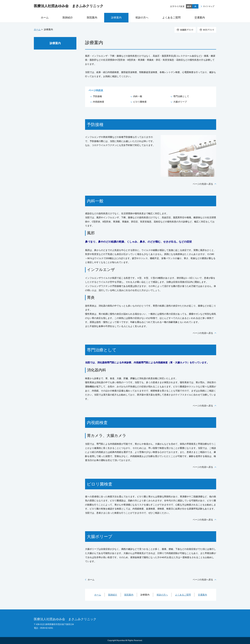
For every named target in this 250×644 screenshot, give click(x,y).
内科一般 (138, 96)
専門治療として (181, 96)
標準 (189, 6)
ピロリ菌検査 (140, 102)
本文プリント (207, 30)
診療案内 (55, 43)
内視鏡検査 (99, 102)
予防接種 (97, 96)
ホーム (37, 29)
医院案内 (129, 595)
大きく (195, 6)
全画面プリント (185, 30)
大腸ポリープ (180, 102)
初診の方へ (162, 595)
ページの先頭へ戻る (203, 184)
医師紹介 (113, 595)
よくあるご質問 (183, 595)
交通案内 (202, 595)
